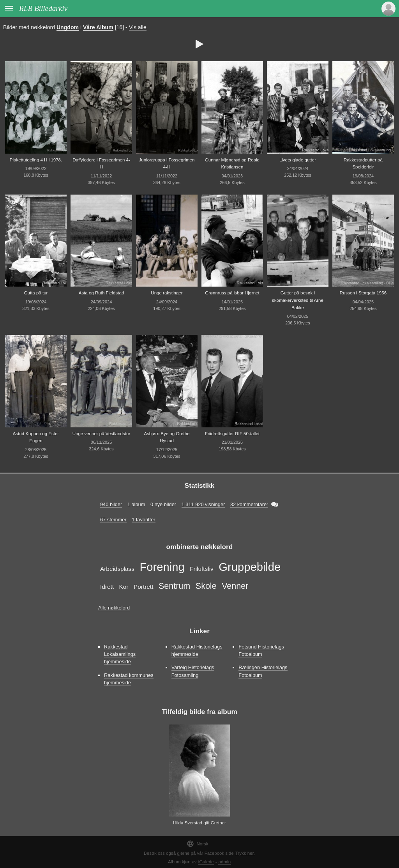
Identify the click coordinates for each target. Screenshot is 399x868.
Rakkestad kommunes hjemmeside (129, 679)
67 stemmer (113, 520)
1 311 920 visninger (203, 504)
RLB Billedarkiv (43, 8)
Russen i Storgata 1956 (363, 293)
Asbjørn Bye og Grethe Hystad (167, 437)
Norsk (197, 844)
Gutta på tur (36, 293)
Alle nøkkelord (114, 608)
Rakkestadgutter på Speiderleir (363, 164)
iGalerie (206, 862)
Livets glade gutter (298, 160)
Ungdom (68, 27)
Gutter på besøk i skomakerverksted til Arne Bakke (298, 300)
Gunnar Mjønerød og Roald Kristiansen (232, 164)
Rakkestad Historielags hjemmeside (197, 650)
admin (225, 862)
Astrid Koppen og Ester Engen (36, 437)
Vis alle (138, 27)
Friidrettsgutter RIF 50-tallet (232, 434)
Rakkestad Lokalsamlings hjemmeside (120, 654)
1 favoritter (143, 520)
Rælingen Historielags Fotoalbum (263, 671)
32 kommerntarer (249, 504)
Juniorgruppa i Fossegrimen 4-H (167, 164)
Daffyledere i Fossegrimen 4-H (101, 164)
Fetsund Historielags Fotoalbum (261, 650)
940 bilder (111, 504)
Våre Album (98, 27)
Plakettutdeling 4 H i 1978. (36, 160)
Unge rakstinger (167, 293)
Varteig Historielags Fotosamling (193, 671)
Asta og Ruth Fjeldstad (102, 293)
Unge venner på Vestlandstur (102, 434)
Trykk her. (245, 853)
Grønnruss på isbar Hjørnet (232, 293)
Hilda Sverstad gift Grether (199, 823)
